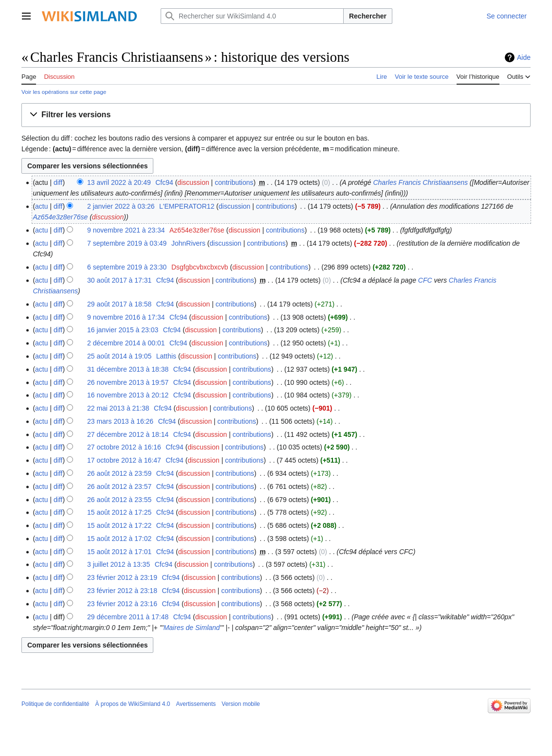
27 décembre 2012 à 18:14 (128, 434)
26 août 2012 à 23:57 (119, 486)
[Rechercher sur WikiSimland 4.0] (252, 16)
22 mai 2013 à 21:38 (118, 408)
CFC (425, 280)
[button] (276, 115)
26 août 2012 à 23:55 (119, 500)
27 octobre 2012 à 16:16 (124, 447)
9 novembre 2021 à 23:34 (126, 230)
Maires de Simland (192, 628)
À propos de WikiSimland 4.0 (132, 704)
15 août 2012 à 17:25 (119, 512)
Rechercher (368, 16)
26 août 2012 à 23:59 (119, 473)
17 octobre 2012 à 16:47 (124, 460)
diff (58, 182)
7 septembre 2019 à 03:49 (127, 243)
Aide (524, 57)
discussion (193, 182)
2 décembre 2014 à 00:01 (126, 343)
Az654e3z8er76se (60, 217)
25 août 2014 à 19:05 (119, 356)
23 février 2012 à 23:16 (122, 604)
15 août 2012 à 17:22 (119, 525)
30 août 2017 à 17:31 (119, 280)
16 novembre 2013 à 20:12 (128, 395)
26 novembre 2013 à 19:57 (128, 382)
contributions (234, 182)
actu (41, 206)
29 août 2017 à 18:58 (119, 304)
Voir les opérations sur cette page (64, 92)
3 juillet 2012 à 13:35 (119, 564)
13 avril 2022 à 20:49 (119, 182)
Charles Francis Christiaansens (420, 182)
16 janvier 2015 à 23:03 (123, 330)
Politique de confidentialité (55, 704)
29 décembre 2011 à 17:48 (128, 617)
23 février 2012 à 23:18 (122, 591)
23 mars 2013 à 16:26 (120, 421)
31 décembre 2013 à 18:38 (128, 369)
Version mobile (241, 704)
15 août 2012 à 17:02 (119, 539)
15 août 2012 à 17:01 (119, 552)
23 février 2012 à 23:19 (122, 577)
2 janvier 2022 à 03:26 (121, 206)
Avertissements (196, 704)
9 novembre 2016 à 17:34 (126, 317)
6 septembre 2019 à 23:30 (127, 267)
